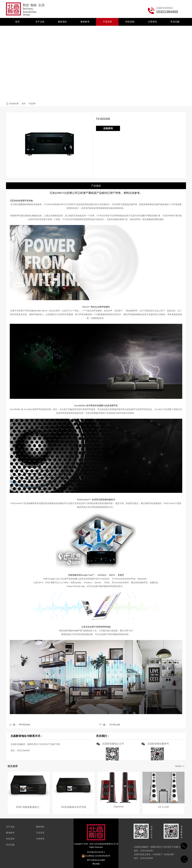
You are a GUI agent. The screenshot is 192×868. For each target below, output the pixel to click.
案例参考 (85, 22)
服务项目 (62, 22)
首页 (17, 22)
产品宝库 (107, 22)
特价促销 (130, 22)
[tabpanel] (96, 63)
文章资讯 (152, 22)
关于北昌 (40, 22)
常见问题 (175, 22)
